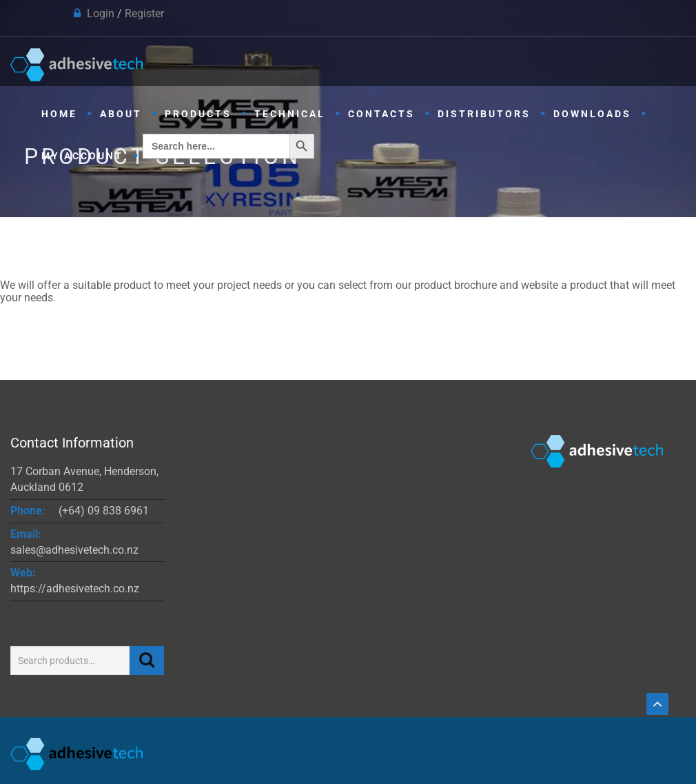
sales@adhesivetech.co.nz (74, 550)
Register (144, 13)
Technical (290, 114)
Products (198, 114)
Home (59, 114)
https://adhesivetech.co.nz (75, 589)
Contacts (381, 114)
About (121, 114)
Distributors (484, 114)
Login (101, 13)
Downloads (592, 114)
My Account (82, 156)
